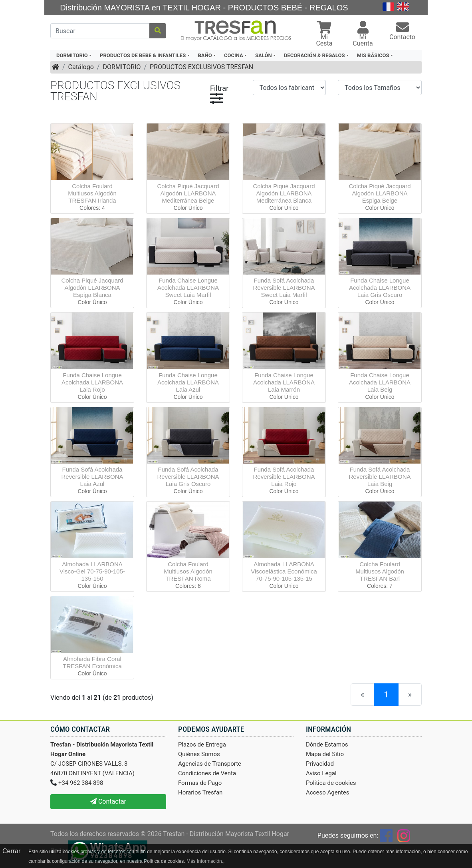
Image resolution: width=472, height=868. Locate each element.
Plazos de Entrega (202, 745)
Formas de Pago (200, 783)
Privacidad (320, 764)
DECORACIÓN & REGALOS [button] (314, 55)
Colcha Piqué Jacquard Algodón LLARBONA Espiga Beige (380, 193)
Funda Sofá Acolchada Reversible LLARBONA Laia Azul (92, 477)
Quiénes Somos (199, 754)
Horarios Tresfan (200, 792)
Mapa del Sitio (325, 754)
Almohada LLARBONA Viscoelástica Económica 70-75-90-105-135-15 (284, 571)
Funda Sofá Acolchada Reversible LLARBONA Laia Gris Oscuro (188, 477)
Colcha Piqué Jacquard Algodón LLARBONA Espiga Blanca (92, 288)
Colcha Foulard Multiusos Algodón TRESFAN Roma (188, 571)
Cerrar (11, 851)
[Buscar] (100, 31)
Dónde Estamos (327, 745)
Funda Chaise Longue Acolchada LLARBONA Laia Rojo (92, 382)
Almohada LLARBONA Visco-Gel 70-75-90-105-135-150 (92, 571)
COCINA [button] (234, 55)
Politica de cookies (331, 783)
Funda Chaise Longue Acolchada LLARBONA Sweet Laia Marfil (188, 288)
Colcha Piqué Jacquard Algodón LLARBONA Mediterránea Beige (188, 193)
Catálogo (81, 67)
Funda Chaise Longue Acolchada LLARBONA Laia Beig (380, 382)
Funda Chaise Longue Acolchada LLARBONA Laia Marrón (284, 382)
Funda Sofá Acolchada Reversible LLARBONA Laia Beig (380, 477)
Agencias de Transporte (210, 764)
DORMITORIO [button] (72, 55)
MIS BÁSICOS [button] (373, 55)
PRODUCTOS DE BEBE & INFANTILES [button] (143, 55)
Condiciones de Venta (207, 773)
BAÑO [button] (205, 55)
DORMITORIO (122, 67)
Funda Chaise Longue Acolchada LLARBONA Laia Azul (188, 382)
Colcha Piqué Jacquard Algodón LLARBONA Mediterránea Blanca (284, 193)
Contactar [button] (108, 801)
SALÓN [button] (264, 55)
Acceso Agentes (328, 792)
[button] (324, 35)
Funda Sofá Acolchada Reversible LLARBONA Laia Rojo (284, 477)
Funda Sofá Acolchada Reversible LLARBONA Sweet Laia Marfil (284, 288)
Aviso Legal (321, 773)
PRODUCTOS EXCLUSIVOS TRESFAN (201, 67)
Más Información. (205, 861)
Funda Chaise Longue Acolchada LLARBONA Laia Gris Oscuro (380, 288)
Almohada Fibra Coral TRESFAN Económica (92, 662)
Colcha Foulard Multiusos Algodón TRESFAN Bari (380, 571)
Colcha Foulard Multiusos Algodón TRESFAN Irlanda (92, 193)
